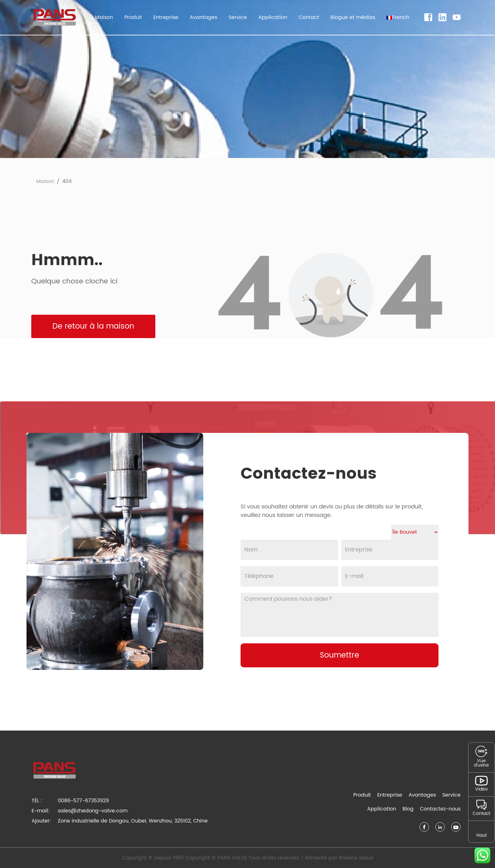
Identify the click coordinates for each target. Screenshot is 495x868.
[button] (398, 17)
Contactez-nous (440, 809)
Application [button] (273, 17)
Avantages (203, 17)
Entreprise (390, 795)
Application (382, 809)
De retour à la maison (93, 326)
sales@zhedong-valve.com (93, 811)
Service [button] (238, 17)
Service (451, 795)
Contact (309, 17)
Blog (408, 809)
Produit (362, 795)
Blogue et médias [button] (353, 17)
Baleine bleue (356, 858)
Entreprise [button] (166, 17)
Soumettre (340, 655)
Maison (104, 17)
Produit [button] (133, 17)
